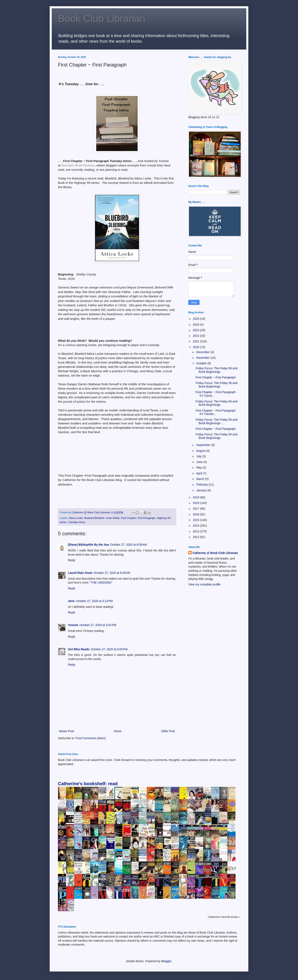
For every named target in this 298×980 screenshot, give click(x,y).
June (200, 462)
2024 (196, 325)
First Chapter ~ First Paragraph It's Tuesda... (216, 412)
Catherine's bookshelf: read (88, 784)
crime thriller (113, 518)
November (203, 358)
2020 (196, 347)
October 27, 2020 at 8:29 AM (112, 573)
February (202, 485)
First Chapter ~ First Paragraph (216, 377)
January (202, 490)
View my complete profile (204, 584)
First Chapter (129, 518)
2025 (196, 319)
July (199, 456)
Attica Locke (76, 518)
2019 (196, 497)
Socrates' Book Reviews (78, 165)
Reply (72, 560)
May (199, 468)
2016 (196, 514)
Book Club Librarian (102, 19)
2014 (196, 526)
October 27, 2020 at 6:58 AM (128, 545)
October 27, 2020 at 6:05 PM (109, 649)
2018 (196, 503)
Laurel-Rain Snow (80, 573)
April (199, 473)
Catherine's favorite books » (224, 917)
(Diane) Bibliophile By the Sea (88, 545)
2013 (196, 531)
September (204, 445)
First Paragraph (146, 518)
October (202, 363)
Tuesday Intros (76, 522)
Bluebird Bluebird (94, 518)
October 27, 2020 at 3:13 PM (94, 601)
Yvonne (73, 625)
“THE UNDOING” (101, 583)
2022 (196, 336)
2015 (196, 520)
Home (117, 731)
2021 (196, 341)
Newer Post (66, 731)
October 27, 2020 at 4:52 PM (98, 625)
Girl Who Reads (79, 649)
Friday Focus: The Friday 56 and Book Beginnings (216, 370)
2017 (196, 509)
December (203, 352)
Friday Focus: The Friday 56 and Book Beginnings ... (216, 421)
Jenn (71, 601)
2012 (196, 537)
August (201, 451)
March (201, 479)
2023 (196, 330)
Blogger (166, 961)
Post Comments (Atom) (91, 738)
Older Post (168, 731)
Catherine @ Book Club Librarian (215, 553)
